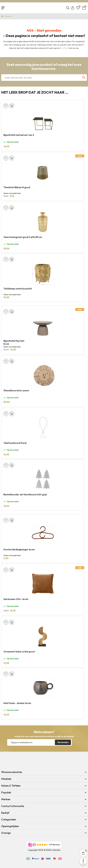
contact (64, 48)
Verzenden (63, 742)
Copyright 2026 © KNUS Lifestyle (44, 850)
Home (8, 16)
